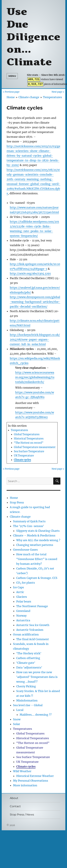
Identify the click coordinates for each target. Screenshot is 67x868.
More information (25, 785)
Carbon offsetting (28, 658)
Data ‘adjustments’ (29, 667)
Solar (16, 724)
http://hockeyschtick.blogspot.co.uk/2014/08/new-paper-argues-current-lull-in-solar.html (35, 339)
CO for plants (26, 583)
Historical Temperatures (29, 439)
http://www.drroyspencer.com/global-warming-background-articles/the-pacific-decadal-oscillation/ (35, 302)
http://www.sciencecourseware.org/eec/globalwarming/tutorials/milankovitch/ (35, 377)
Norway (21, 616)
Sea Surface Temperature (29, 451)
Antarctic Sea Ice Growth (33, 625)
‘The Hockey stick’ (29, 653)
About (14, 798)
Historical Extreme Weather (35, 776)
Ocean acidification (26, 634)
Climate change (29, 97)
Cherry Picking (26, 686)
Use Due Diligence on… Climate (33, 37)
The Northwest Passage (32, 606)
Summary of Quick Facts (29, 521)
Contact (15, 806)
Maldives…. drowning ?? (36, 715)
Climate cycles (22, 460)
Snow (17, 719)
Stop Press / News (22, 815)
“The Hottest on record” (29, 443)
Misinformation (27, 700)
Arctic (20, 592)
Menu (12, 76)
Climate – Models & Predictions (34, 535)
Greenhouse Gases (25, 550)
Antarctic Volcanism (30, 630)
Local (20, 710)
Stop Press (17, 502)
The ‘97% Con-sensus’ (29, 526)
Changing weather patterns (35, 545)
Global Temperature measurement (35, 447)
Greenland (23, 611)
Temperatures (52, 97)
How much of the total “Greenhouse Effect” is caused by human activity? (37, 559)
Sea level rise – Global (28, 705)
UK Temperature (24, 456)
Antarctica (23, 620)
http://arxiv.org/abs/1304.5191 (30, 273)
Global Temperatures (27, 434)
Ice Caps (18, 587)
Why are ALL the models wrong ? (38, 540)
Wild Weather (22, 771)
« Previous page (11, 92)
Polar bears (24, 601)
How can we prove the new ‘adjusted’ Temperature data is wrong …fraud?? (37, 677)
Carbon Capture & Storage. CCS (37, 578)
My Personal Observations (31, 781)
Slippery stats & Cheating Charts (38, 531)
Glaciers (22, 597)
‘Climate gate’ (26, 663)
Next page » (58, 92)
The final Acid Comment (33, 639)
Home (11, 97)
